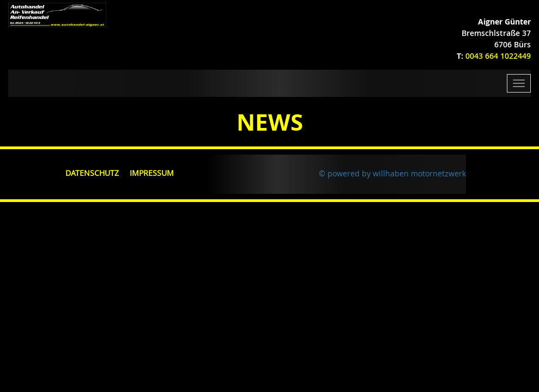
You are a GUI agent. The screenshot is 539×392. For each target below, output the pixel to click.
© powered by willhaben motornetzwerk (392, 173)
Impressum (152, 173)
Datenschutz (92, 173)
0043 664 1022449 (498, 56)
